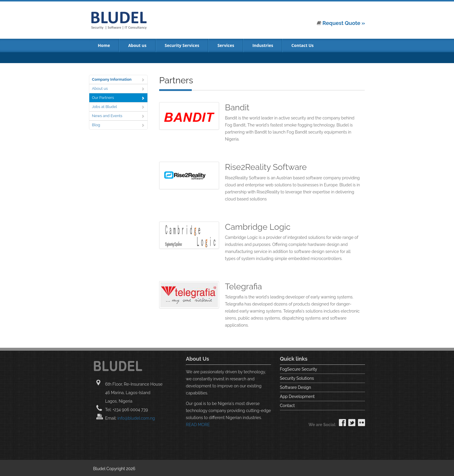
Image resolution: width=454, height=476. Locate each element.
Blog (96, 125)
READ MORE (198, 425)
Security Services (182, 45)
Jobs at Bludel (104, 107)
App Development (297, 396)
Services (226, 45)
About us (137, 45)
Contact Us (302, 45)
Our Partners (103, 98)
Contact (287, 406)
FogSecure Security (299, 369)
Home (104, 45)
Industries (263, 45)
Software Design (295, 387)
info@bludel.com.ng (136, 418)
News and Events (107, 116)
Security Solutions (297, 378)
